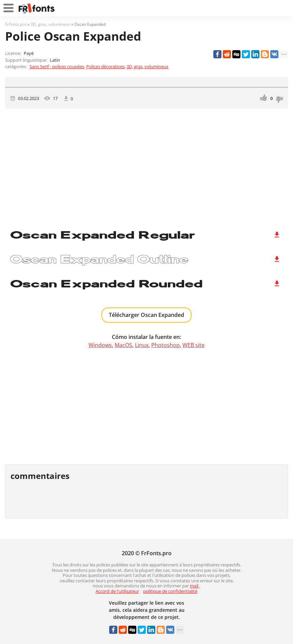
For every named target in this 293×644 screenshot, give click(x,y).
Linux (142, 345)
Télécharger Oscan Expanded (146, 315)
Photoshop (165, 345)
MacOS (123, 345)
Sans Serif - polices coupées (57, 66)
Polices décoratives (105, 66)
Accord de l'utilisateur (117, 591)
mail (195, 586)
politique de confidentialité (170, 591)
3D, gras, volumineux (148, 66)
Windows (100, 345)
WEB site (193, 345)
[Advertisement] (146, 166)
